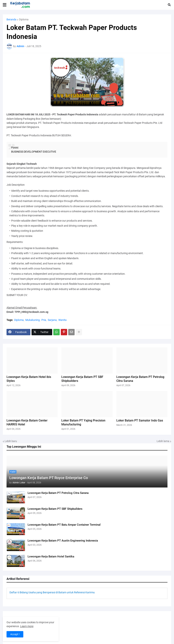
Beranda (11, 19)
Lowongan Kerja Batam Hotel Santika (51, 556)
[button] (5, 5)
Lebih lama (163, 441)
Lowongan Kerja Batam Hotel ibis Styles (29, 379)
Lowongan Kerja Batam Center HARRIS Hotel (27, 422)
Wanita (62, 320)
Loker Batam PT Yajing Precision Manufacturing (83, 422)
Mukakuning (33, 320)
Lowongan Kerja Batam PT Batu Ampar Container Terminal (64, 525)
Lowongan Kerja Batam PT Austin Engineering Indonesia (63, 541)
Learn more (27, 626)
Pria (44, 320)
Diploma (24, 19)
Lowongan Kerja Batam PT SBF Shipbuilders (55, 509)
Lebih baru (11, 441)
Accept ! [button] (15, 634)
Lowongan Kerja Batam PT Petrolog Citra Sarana (58, 493)
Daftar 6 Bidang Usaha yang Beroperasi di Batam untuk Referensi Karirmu (52, 592)
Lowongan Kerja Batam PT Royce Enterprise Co (49, 478)
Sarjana (52, 320)
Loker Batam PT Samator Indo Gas (140, 420)
